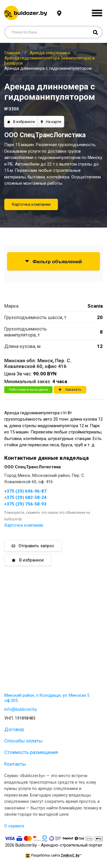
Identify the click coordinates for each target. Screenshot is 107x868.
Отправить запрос (33, 546)
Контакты (15, 764)
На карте (51, 122)
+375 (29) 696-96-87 (25, 491)
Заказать (70, 390)
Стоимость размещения (31, 752)
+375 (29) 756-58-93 (25, 504)
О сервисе (14, 826)
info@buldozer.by (21, 709)
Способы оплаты (23, 741)
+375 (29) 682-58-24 (25, 497)
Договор (14, 729)
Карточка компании (31, 204)
